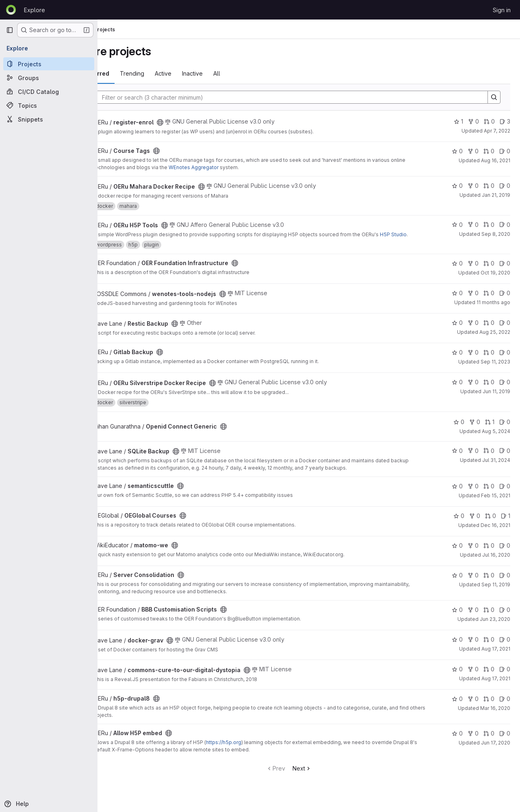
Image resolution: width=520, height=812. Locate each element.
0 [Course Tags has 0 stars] (457, 151)
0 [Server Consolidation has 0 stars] (457, 582)
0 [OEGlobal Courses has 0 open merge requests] (491, 523)
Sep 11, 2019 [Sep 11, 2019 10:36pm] (496, 592)
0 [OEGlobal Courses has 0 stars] (459, 523)
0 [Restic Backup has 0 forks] (473, 330)
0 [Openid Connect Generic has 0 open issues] (505, 429)
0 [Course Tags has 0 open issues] (505, 151)
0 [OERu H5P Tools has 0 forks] (473, 225)
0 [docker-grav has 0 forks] (473, 647)
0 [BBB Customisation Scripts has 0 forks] (473, 617)
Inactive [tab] (232, 73)
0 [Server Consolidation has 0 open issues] (505, 582)
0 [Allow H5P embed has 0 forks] (473, 741)
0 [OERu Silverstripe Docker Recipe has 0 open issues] (505, 389)
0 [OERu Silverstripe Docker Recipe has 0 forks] (473, 389)
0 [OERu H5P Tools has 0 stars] (457, 225)
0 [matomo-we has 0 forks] (473, 553)
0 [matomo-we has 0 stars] (457, 553)
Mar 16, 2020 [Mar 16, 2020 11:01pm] (495, 715)
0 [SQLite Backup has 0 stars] (457, 458)
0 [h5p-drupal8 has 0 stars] (457, 706)
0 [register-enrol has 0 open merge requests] (489, 121)
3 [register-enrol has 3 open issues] (505, 121)
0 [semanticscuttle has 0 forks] (473, 493)
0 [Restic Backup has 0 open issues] (505, 330)
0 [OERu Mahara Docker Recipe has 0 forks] (473, 186)
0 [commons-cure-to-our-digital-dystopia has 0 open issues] (505, 676)
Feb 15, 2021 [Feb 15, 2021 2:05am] (496, 503)
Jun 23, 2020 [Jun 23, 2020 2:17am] (495, 626)
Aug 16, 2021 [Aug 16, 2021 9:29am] (496, 160)
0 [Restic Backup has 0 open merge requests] (489, 330)
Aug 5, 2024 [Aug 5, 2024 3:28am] (496, 439)
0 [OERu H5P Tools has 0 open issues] (505, 225)
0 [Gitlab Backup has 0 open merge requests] (489, 360)
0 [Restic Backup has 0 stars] (457, 330)
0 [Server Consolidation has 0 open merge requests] (489, 582)
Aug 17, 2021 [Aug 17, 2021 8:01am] (496, 686)
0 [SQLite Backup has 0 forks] (473, 458)
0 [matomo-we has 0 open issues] (505, 553)
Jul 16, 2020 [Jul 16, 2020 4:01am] (496, 562)
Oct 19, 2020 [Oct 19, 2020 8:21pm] (495, 280)
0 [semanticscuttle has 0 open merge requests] (489, 493)
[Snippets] (49, 119)
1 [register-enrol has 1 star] (458, 121)
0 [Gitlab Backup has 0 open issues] (505, 360)
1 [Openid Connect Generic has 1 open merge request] (490, 429)
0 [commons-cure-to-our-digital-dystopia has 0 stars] (457, 676)
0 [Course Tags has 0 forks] (473, 151)
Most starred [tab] (131, 73)
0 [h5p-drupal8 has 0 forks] (473, 706)
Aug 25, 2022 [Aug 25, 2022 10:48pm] (495, 339)
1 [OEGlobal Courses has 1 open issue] (506, 523)
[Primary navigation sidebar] (10, 30)
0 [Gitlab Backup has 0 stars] (457, 360)
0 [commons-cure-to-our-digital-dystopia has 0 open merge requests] (489, 676)
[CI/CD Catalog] (49, 91)
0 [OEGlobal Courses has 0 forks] (475, 523)
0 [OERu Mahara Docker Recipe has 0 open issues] (505, 186)
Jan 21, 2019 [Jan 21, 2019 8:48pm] (496, 195)
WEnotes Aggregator (268, 167)
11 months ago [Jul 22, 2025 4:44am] (493, 310)
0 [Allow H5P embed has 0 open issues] (505, 741)
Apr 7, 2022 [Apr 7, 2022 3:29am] (497, 131)
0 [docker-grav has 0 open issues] (505, 647)
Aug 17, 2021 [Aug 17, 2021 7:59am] (496, 656)
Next (322, 776)
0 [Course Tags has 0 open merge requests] (489, 151)
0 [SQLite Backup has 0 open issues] (505, 458)
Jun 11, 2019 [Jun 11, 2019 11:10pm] (496, 399)
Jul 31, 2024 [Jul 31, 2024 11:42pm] (496, 467)
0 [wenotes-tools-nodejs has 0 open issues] (505, 300)
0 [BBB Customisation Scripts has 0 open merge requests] (489, 617)
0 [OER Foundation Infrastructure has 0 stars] (457, 271)
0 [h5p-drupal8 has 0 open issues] (505, 706)
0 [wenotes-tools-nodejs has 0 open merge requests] (489, 300)
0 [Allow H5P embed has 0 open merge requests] (489, 741)
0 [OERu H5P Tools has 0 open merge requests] (489, 225)
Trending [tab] (172, 73)
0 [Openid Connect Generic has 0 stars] (459, 429)
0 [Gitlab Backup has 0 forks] (473, 360)
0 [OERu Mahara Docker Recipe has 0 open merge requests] (489, 186)
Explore (35, 10)
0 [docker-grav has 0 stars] (457, 647)
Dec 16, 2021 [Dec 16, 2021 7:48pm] (495, 532)
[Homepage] (11, 10)
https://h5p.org (263, 750)
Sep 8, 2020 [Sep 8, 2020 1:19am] (496, 234)
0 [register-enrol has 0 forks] (473, 121)
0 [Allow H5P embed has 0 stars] (457, 741)
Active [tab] (203, 73)
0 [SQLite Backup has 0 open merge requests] (489, 458)
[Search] (308, 97)
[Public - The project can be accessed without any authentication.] (200, 122)
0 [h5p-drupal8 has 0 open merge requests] (489, 706)
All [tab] (257, 73)
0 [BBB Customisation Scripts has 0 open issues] (505, 617)
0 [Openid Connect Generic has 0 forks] (475, 429)
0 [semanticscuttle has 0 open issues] (505, 493)
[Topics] (49, 105)
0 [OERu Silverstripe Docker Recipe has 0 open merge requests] (489, 389)
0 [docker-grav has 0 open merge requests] (489, 647)
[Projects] (49, 64)
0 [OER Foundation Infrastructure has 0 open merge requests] (489, 271)
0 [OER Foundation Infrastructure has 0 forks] (473, 271)
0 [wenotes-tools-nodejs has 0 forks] (473, 300)
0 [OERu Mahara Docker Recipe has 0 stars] (457, 186)
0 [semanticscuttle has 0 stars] (457, 493)
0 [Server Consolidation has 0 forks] (473, 582)
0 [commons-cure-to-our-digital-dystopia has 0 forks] (473, 676)
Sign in (502, 10)
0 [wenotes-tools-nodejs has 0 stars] (457, 300)
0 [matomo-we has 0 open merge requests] (489, 553)
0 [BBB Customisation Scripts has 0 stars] (457, 617)
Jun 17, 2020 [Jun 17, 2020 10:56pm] (496, 750)
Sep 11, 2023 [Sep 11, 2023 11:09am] (495, 369)
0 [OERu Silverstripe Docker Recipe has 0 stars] (457, 389)
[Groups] (49, 78)
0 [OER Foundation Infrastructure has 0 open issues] (505, 271)
